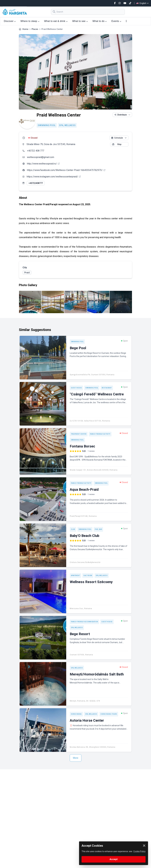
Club (73, 529)
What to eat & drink (56, 21)
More (76, 758)
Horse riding (76, 714)
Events (116, 21)
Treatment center (79, 434)
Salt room (88, 576)
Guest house (76, 388)
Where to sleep (30, 21)
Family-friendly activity (100, 434)
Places (35, 29)
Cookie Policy (139, 851)
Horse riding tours (109, 714)
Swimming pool (47, 125)
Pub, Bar (98, 529)
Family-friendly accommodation (84, 622)
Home (25, 29)
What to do (100, 21)
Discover (10, 21)
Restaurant (107, 388)
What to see (80, 21)
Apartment (75, 576)
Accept (114, 859)
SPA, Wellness (67, 125)
